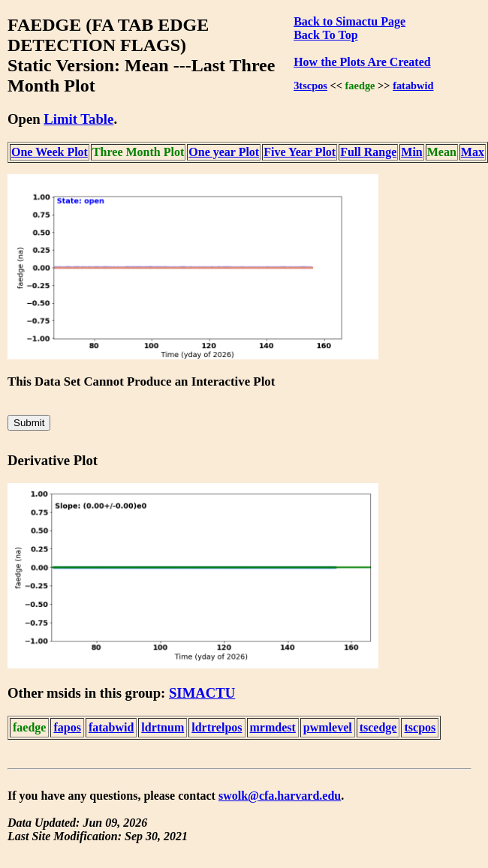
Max (473, 152)
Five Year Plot (300, 152)
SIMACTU (202, 693)
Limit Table (78, 119)
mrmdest (273, 727)
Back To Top (325, 35)
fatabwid (413, 86)
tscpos (420, 727)
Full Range (368, 152)
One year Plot (224, 152)
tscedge (378, 727)
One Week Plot (50, 152)
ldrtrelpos (217, 727)
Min (411, 152)
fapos (67, 727)
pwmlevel (328, 727)
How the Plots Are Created (362, 62)
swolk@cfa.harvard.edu (280, 796)
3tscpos (310, 86)
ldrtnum (163, 727)
